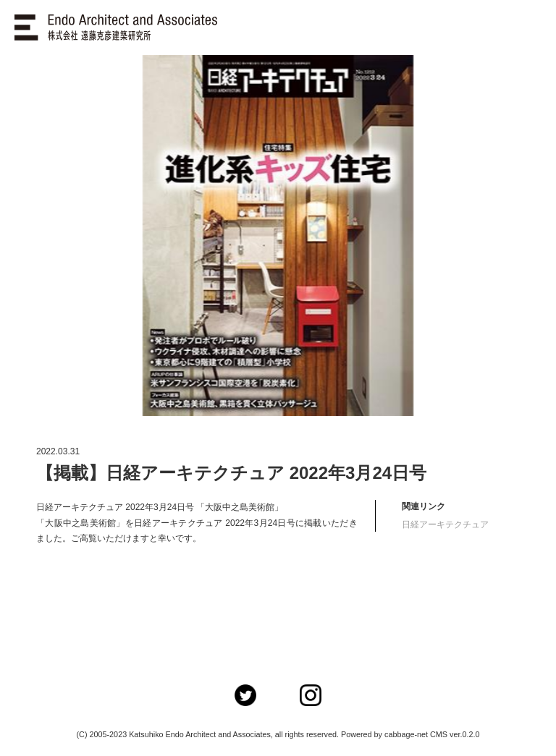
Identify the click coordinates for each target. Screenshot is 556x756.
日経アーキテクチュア (445, 524)
